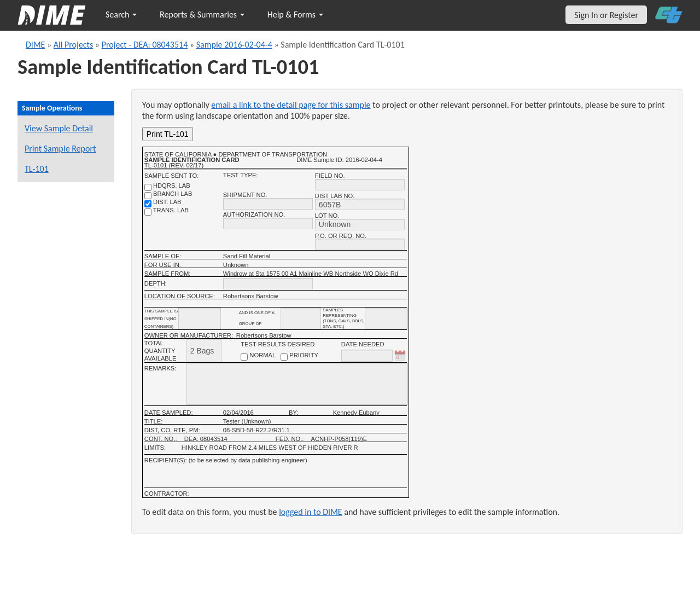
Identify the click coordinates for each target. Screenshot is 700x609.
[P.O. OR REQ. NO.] (360, 244)
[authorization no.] (268, 224)
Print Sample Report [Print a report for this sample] (60, 149)
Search (121, 14)
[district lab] (148, 204)
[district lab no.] (360, 204)
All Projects (73, 45)
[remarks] (297, 384)
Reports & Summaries (202, 14)
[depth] (268, 284)
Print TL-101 (168, 134)
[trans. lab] (148, 212)
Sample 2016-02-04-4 (234, 45)
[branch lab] (148, 196)
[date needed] (367, 356)
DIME (35, 45)
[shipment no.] (268, 204)
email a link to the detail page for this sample (291, 105)
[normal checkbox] (244, 357)
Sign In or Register (606, 15)
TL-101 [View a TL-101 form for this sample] (37, 169)
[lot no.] (360, 225)
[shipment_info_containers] (200, 318)
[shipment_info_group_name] (301, 318)
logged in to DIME (311, 512)
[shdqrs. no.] (148, 187)
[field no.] (360, 185)
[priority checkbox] (284, 357)
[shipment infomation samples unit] (386, 318)
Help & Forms (295, 14)
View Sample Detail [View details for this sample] (59, 128)
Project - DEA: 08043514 (145, 45)
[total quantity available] (204, 350)
